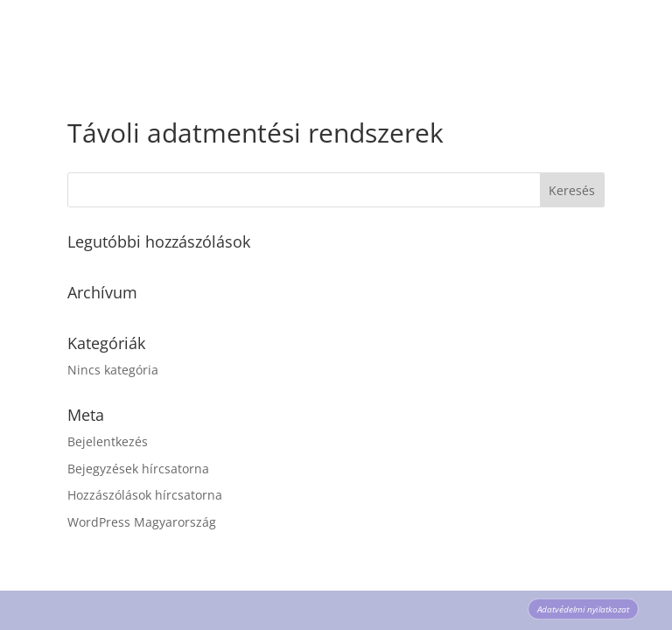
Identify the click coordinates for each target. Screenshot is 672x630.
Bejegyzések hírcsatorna (138, 469)
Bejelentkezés (108, 441)
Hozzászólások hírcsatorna (145, 495)
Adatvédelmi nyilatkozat (584, 609)
